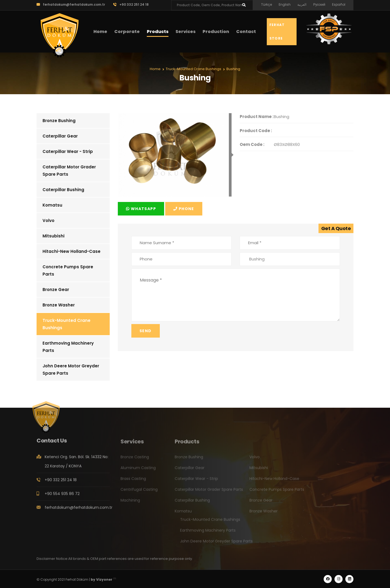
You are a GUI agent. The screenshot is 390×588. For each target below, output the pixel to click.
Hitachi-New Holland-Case (71, 251)
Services (186, 32)
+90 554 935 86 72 (62, 496)
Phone (184, 209)
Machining (130, 503)
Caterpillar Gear (60, 136)
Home (100, 32)
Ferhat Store (277, 32)
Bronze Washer (59, 305)
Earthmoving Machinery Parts (68, 347)
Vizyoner (104, 579)
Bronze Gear (56, 290)
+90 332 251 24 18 (131, 4)
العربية (302, 4)
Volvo (48, 220)
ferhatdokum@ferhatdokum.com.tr (71, 4)
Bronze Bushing (59, 121)
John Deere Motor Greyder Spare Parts (71, 370)
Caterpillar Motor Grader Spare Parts (69, 171)
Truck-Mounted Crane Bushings (66, 324)
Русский (319, 4)
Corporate (127, 32)
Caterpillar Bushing (63, 190)
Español (339, 4)
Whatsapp (141, 209)
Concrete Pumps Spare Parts (68, 270)
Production (216, 32)
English (285, 4)
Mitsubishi (53, 236)
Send (146, 331)
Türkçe (266, 4)
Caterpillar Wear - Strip (68, 151)
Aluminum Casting (138, 470)
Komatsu (52, 205)
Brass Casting (133, 481)
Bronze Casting (135, 459)
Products (158, 32)
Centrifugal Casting (139, 492)
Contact (246, 32)
